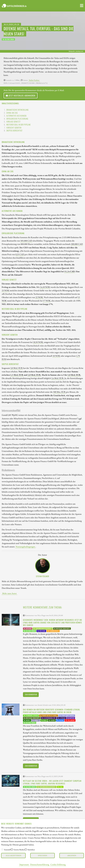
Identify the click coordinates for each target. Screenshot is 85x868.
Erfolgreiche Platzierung (17, 119)
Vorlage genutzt (13, 122)
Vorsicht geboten (14, 128)
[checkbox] (2, 849)
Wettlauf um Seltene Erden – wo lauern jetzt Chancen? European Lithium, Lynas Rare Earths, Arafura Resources (52, 782)
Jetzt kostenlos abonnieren (21, 95)
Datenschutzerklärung (40, 864)
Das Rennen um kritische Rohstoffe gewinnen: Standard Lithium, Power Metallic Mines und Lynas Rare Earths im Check (52, 711)
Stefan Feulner (34, 80)
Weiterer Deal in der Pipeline (18, 125)
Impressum (24, 864)
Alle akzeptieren (13, 855)
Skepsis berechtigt (14, 131)
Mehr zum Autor (9, 593)
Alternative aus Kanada (16, 116)
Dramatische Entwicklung (17, 110)
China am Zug (12, 113)
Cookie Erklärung (58, 864)
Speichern (42, 855)
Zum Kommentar (31, 694)
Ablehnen (72, 855)
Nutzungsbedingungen (25, 547)
